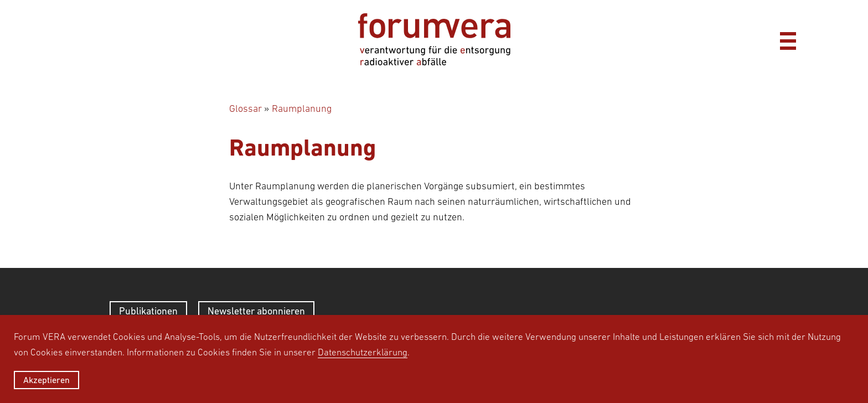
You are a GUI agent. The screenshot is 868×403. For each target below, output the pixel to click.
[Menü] (788, 39)
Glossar (246, 108)
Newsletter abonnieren (256, 311)
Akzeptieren (46, 380)
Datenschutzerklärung (363, 352)
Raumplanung (302, 108)
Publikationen (148, 311)
